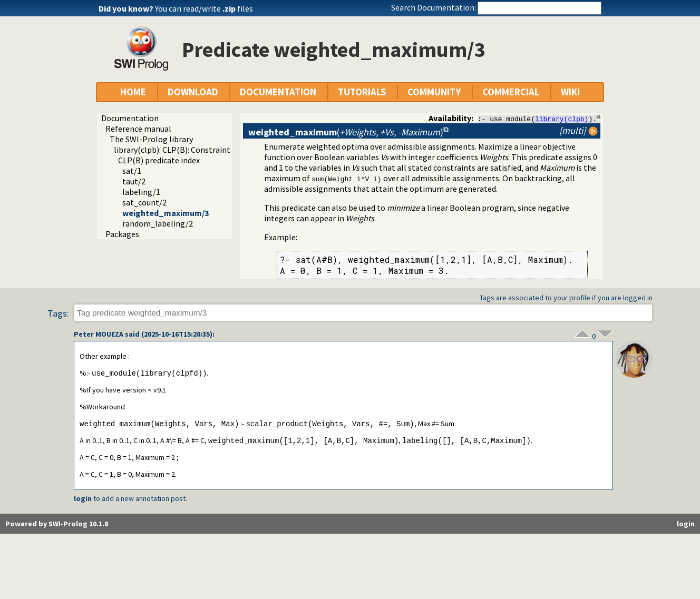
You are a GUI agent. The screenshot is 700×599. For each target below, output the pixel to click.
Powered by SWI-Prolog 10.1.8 (57, 526)
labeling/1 (141, 192)
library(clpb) (562, 119)
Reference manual (138, 129)
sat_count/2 (144, 202)
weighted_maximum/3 (166, 213)
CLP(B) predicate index (159, 160)
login (83, 500)
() (346, 132)
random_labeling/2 (158, 223)
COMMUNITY (434, 92)
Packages (122, 234)
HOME (133, 92)
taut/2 (134, 181)
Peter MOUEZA (99, 335)
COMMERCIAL (511, 92)
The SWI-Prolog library (151, 139)
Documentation (130, 118)
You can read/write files (204, 8)
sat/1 (132, 171)
